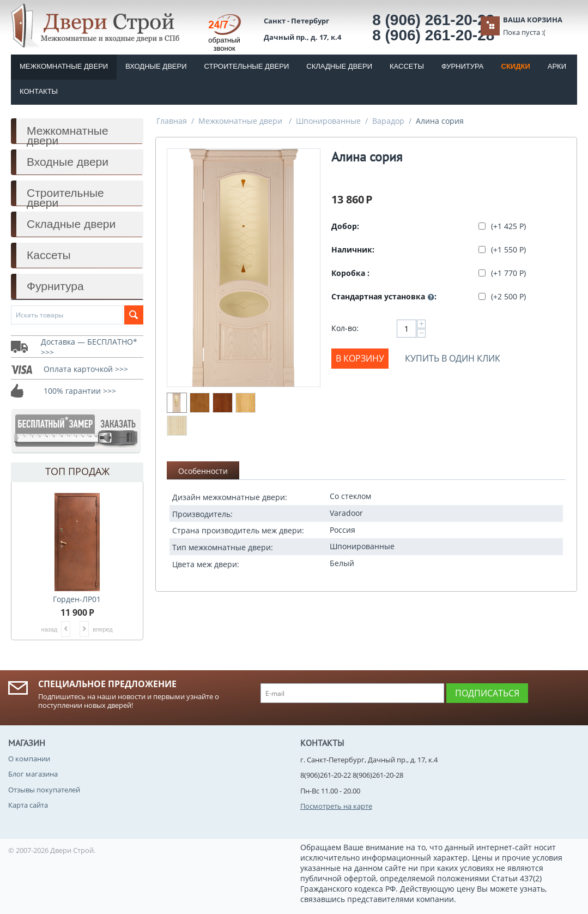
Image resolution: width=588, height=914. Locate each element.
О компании (29, 759)
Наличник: (353, 249)
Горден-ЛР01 (77, 599)
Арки (557, 66)
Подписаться (487, 693)
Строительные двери (247, 66)
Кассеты (407, 66)
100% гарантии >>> (80, 391)
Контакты (39, 91)
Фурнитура (463, 66)
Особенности (203, 471)
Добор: (345, 226)
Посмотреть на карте (336, 806)
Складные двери (339, 66)
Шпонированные (328, 121)
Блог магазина (33, 774)
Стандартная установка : (384, 297)
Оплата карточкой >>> (86, 369)
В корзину (360, 358)
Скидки (516, 66)
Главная (172, 121)
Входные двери (156, 66)
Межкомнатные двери (64, 66)
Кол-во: (345, 328)
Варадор (388, 121)
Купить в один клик (453, 358)
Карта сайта (28, 805)
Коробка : (350, 273)
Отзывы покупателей (44, 790)
